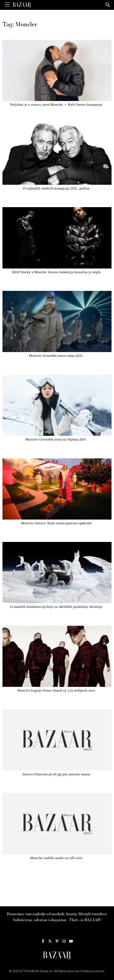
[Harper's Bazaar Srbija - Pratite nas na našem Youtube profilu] (71, 941)
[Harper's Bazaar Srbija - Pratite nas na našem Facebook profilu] (43, 941)
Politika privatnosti (92, 971)
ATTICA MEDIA (29, 971)
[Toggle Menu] (7, 5)
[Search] (108, 5)
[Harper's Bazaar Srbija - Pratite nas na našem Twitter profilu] (50, 941)
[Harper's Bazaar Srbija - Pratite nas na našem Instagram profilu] (64, 941)
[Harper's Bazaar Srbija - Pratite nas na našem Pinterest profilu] (57, 941)
